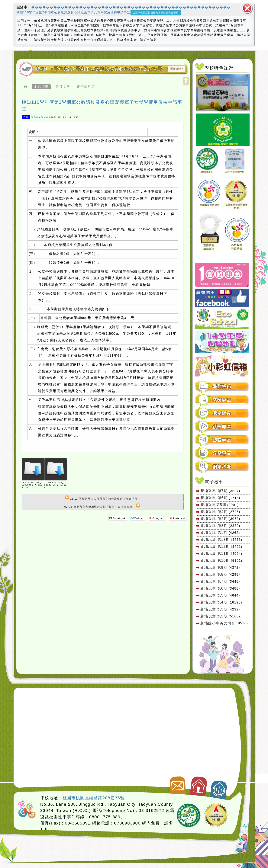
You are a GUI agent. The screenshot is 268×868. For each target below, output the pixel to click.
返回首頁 (199, 785)
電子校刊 (214, 482)
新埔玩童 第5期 (214, 595)
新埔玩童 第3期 (214, 609)
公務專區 (222, 453)
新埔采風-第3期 (214, 526)
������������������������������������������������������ (131, 7)
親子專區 (222, 427)
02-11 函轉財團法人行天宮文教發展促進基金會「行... (103, 498)
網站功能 (222, 467)
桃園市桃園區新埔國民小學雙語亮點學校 (156, 13)
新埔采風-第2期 (214, 519)
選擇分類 (177, 69)
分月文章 (63, 87)
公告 (26, 117)
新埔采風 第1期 (214, 533)
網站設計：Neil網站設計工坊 (27, 809)
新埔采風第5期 (213, 505)
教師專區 (222, 400)
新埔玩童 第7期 (214, 581)
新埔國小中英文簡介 (218, 623)
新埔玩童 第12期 (215, 546)
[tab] (222, 387)
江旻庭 (35, 117)
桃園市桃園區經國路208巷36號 (94, 798)
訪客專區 (222, 440)
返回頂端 (219, 788)
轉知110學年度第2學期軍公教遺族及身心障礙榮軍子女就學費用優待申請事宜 (74, 12)
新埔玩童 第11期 (215, 553)
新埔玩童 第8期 (214, 574)
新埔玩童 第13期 (215, 540)
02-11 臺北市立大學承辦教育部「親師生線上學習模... (102, 506)
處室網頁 (222, 413)
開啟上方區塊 (186, 81)
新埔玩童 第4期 (214, 602)
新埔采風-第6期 (214, 498)
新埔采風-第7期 (214, 491)
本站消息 (41, 87)
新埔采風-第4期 (214, 512)
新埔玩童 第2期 (215, 616)
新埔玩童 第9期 (214, 567)
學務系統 (222, 387)
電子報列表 (86, 87)
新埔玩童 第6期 (214, 588)
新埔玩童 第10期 (215, 560)
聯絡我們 (177, 784)
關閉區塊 (247, 8)
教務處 (45, 117)
